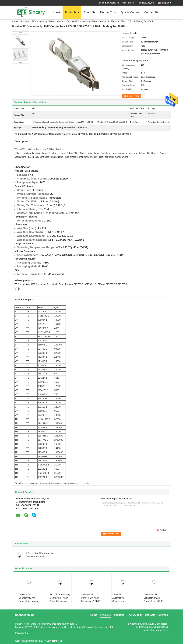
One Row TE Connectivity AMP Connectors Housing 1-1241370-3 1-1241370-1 (29, 601)
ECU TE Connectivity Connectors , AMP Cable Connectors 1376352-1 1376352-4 (60, 601)
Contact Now (133, 96)
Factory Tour (108, 12)
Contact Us (151, 12)
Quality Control (130, 12)
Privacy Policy (22, 624)
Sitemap (163, 615)
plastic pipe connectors (29, 483)
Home (56, 12)
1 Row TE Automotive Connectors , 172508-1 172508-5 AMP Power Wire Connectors (122, 603)
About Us (90, 12)
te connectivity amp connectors (54, 483)
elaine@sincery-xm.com (156, 630)
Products (71, 12)
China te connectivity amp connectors (49, 624)
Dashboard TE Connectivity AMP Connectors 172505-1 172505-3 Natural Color (154, 601)
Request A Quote (146, 3)
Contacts (150, 615)
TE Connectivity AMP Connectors (48, 21)
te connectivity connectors (79, 483)
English (167, 3)
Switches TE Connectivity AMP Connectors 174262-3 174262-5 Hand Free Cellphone (91, 601)
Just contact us (55, 641)
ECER (110, 627)
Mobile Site (22, 633)
